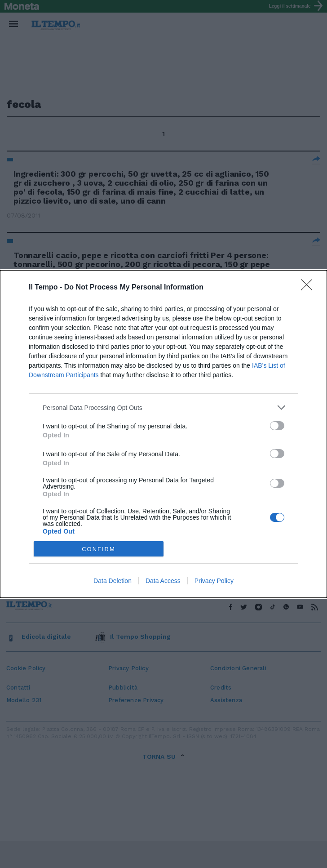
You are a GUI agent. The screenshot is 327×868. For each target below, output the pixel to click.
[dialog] (163, 434)
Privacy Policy (214, 581)
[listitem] (163, 407)
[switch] (277, 426)
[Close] (309, 288)
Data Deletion (113, 581)
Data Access (163, 581)
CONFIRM (99, 549)
